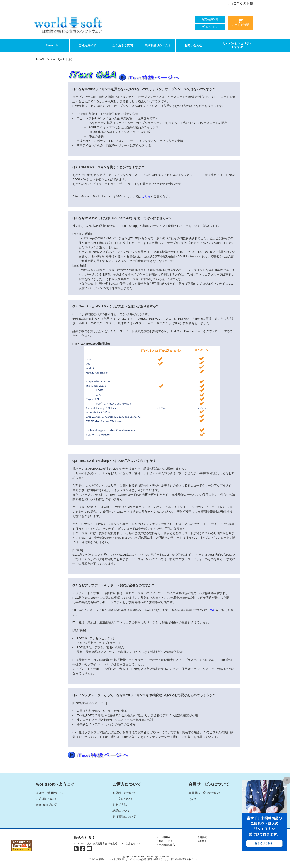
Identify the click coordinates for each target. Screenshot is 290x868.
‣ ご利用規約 (164, 837)
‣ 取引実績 (201, 837)
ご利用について (47, 799)
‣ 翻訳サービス (165, 841)
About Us (52, 45)
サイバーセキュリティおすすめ (237, 45)
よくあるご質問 (122, 45)
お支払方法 (120, 805)
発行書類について (124, 816)
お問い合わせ (193, 45)
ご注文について (123, 799)
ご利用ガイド (87, 45)
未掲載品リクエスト (158, 45)
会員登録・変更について (205, 793)
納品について (121, 811)
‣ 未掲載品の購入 (166, 845)
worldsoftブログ (47, 805)
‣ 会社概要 (201, 841)
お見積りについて (124, 793)
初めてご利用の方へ (50, 793)
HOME (41, 59)
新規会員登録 (210, 19)
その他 (193, 799)
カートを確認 (240, 23)
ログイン (210, 27)
